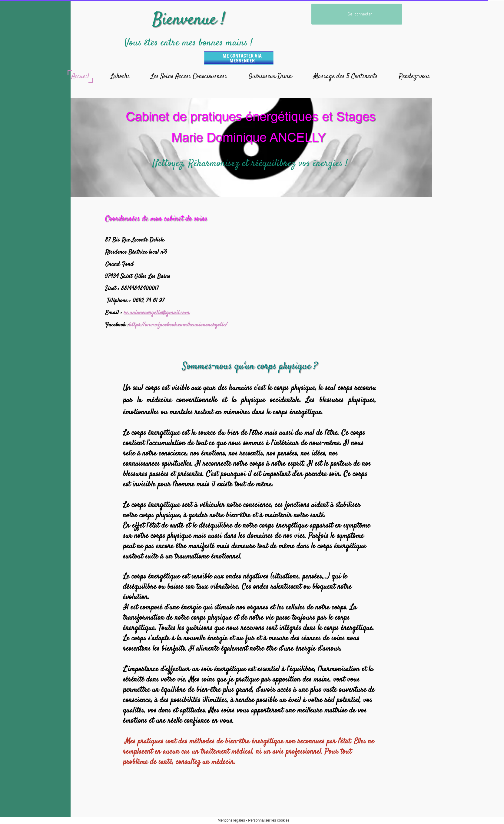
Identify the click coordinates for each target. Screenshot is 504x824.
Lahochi (120, 76)
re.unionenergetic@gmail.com (157, 313)
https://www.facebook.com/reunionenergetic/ (178, 325)
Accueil (80, 76)
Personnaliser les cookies (269, 820)
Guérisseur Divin (270, 76)
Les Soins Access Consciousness (189, 76)
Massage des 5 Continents (346, 76)
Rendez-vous (414, 76)
